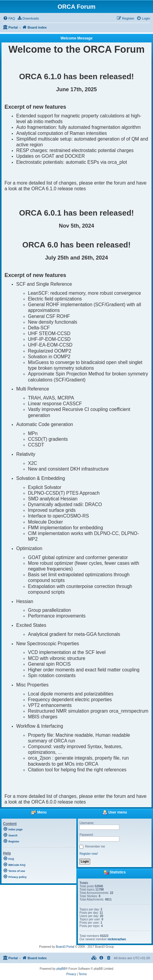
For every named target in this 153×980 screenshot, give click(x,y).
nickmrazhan (117, 939)
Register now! (89, 854)
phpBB (61, 969)
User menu (115, 812)
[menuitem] (9, 18)
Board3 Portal (65, 947)
